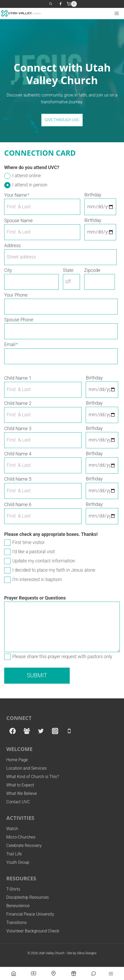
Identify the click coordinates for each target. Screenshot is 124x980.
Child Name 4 (18, 454)
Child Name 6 (18, 505)
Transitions (17, 923)
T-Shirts (13, 889)
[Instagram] (55, 731)
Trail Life (14, 854)
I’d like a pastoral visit (34, 552)
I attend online (27, 176)
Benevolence (18, 906)
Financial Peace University (30, 914)
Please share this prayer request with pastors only (62, 657)
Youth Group (18, 862)
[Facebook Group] (27, 731)
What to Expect (20, 785)
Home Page (17, 760)
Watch (12, 829)
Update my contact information (44, 561)
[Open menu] (117, 13)
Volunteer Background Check (33, 931)
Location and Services (26, 768)
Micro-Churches (21, 837)
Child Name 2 (18, 403)
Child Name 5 (18, 479)
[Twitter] (41, 731)
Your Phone (16, 295)
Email (11, 344)
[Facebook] (60, 4)
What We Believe (21, 793)
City (8, 270)
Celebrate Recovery (24, 846)
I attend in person (30, 185)
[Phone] (69, 731)
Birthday (93, 195)
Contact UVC (18, 802)
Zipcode (92, 270)
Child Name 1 (18, 378)
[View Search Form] (51, 4)
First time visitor (29, 542)
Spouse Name (18, 221)
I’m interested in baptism (37, 580)
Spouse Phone (19, 320)
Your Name (17, 195)
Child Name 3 (18, 429)
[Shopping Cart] (72, 4)
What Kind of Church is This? (33, 777)
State (68, 270)
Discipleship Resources (28, 897)
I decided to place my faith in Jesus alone (54, 570)
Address (12, 246)
